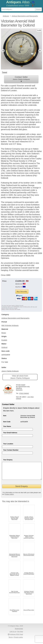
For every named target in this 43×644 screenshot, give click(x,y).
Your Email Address (10, 433)
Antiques (18, 2)
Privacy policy (9, 498)
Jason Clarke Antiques (10, 371)
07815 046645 (24, 393)
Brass (4, 333)
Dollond (4, 347)
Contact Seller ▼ (21, 79)
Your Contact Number (11, 450)
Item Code (7, 422)
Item (5, 416)
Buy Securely (22, 291)
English (4, 340)
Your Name (7, 426)
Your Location (8, 444)
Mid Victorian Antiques (10, 325)
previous (3, 51)
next (40, 51)
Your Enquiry (8, 460)
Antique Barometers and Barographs (15, 318)
